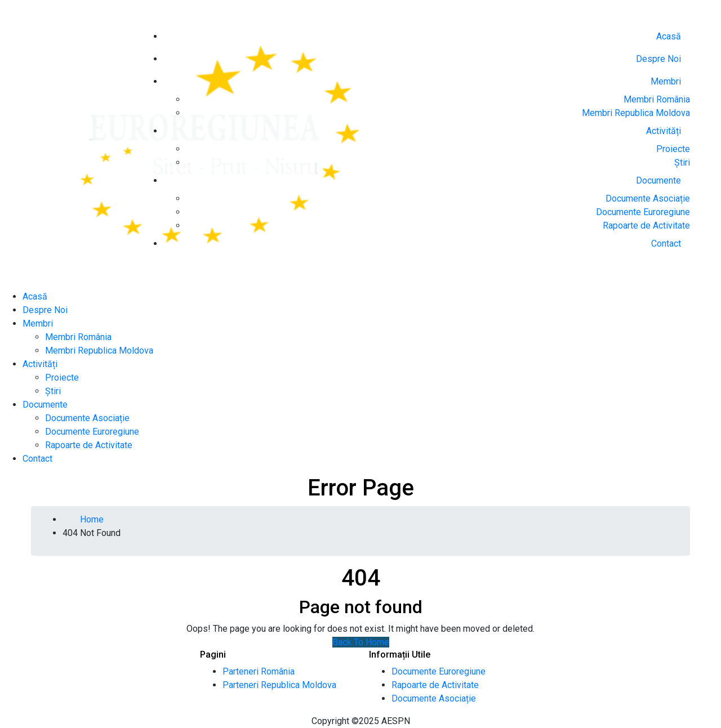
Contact (666, 244)
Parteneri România (259, 671)
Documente (658, 180)
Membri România (657, 99)
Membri (666, 81)
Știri (682, 162)
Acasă (669, 36)
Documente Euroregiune (643, 212)
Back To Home (361, 642)
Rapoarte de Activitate (646, 225)
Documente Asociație (648, 198)
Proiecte (673, 149)
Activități (664, 131)
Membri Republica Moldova (636, 113)
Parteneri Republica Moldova (279, 685)
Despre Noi (658, 59)
